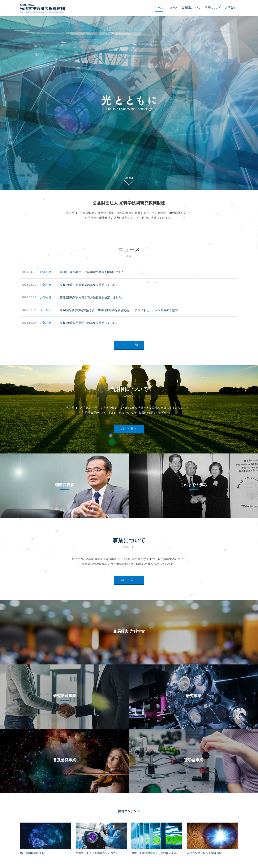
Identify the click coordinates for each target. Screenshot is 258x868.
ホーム (159, 7)
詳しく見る (129, 429)
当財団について (191, 7)
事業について (213, 7)
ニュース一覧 (129, 345)
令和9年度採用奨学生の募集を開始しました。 (89, 323)
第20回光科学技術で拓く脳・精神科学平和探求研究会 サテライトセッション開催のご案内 (119, 310)
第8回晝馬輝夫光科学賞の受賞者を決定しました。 (92, 297)
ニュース (172, 7)
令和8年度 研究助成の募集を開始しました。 (89, 285)
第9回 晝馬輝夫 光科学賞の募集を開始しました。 (94, 272)
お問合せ (230, 7)
